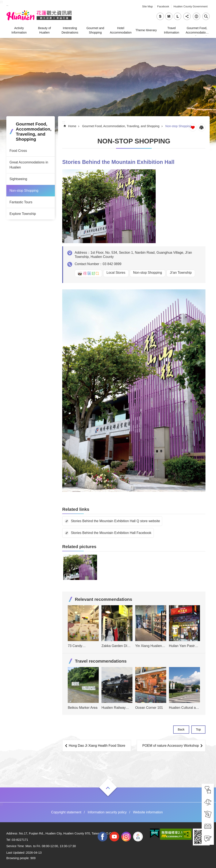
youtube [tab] (114, 837)
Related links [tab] (76, 509)
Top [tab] (198, 729)
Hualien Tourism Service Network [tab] (39, 15)
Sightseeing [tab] (18, 179)
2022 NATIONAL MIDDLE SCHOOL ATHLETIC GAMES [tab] (138, 837)
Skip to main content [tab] (2, 2)
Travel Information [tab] (171, 30)
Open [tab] (108, 788)
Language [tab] (196, 16)
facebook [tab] (103, 837)
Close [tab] (206, 16)
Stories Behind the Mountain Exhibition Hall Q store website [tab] (115, 521)
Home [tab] (72, 126)
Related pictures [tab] (79, 547)
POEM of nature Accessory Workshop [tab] (171, 746)
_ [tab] (7, 4)
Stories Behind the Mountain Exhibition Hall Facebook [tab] (111, 533)
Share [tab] (187, 16)
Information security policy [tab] (107, 812)
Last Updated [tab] (15, 853)
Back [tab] (181, 729)
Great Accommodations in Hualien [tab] (29, 165)
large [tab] (178, 16)
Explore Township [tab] (23, 214)
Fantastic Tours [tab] (21, 202)
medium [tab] (169, 16)
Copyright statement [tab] (66, 812)
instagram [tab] (126, 837)
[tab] (208, 790)
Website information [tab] (148, 812)
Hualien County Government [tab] (191, 6)
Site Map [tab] (148, 6)
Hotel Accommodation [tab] (121, 30)
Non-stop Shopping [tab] (24, 191)
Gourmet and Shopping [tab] (95, 30)
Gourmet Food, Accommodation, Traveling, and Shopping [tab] (197, 31)
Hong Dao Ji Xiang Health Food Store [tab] (97, 746)
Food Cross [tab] (18, 151)
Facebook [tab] (163, 6)
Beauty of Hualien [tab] (44, 30)
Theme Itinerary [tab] (146, 30)
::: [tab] (1, 2)
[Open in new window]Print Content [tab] (202, 127)
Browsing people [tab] (18, 858)
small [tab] (160, 16)
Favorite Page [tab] (193, 127)
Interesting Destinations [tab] (70, 30)
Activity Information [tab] (19, 30)
